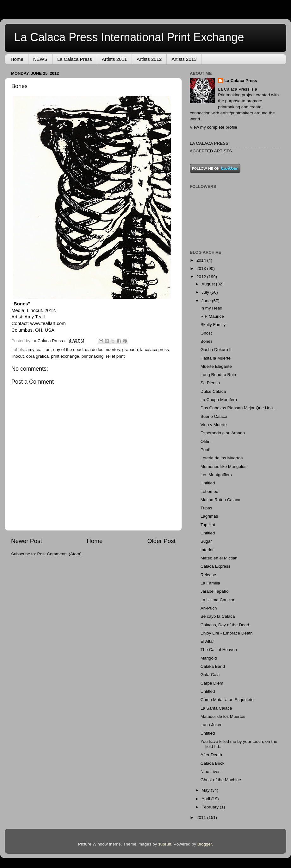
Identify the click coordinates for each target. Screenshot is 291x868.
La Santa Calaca (216, 708)
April (206, 799)
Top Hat (208, 525)
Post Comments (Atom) (59, 554)
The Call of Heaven (219, 650)
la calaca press (155, 350)
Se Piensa (210, 383)
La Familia (210, 583)
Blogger (205, 844)
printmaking (92, 356)
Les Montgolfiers (216, 475)
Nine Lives (211, 772)
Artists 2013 (184, 59)
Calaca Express (216, 566)
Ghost (206, 333)
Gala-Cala (210, 675)
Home (17, 59)
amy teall (35, 350)
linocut (18, 356)
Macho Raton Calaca (220, 500)
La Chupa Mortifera (219, 400)
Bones (207, 341)
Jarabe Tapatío (215, 591)
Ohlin (206, 441)
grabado (130, 350)
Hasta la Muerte (216, 358)
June (207, 301)
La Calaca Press (75, 59)
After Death (211, 755)
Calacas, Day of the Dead (225, 625)
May (206, 790)
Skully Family (213, 325)
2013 (202, 268)
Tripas (206, 508)
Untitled (208, 483)
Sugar (206, 541)
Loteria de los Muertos (222, 458)
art (48, 350)
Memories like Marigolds (224, 466)
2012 (202, 277)
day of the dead (68, 350)
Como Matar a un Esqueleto (227, 700)
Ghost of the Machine (221, 780)
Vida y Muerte (214, 425)
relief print (115, 356)
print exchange (65, 356)
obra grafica (37, 356)
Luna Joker (211, 725)
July (206, 292)
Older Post (161, 541)
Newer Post (27, 541)
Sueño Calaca (214, 416)
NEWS (40, 59)
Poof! (206, 450)
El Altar (207, 641)
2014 (202, 260)
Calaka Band (213, 666)
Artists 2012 (149, 59)
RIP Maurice (212, 316)
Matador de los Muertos (223, 716)
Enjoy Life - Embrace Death (227, 633)
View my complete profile (214, 127)
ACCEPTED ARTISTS (211, 151)
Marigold (209, 658)
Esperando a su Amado (223, 433)
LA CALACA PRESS (209, 143)
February (211, 807)
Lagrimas (209, 516)
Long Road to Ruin (218, 375)
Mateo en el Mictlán (219, 558)
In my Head (211, 308)
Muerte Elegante (216, 366)
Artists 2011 (114, 59)
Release (208, 575)
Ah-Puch (209, 608)
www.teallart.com (48, 323)
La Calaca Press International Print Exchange (129, 37)
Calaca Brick (213, 763)
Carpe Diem (212, 683)
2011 (202, 817)
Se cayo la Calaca (218, 616)
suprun (165, 844)
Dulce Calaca (213, 391)
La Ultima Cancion (218, 600)
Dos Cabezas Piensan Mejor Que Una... (238, 408)
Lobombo (209, 491)
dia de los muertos (102, 350)
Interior (207, 550)
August (209, 284)
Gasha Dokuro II (216, 350)
